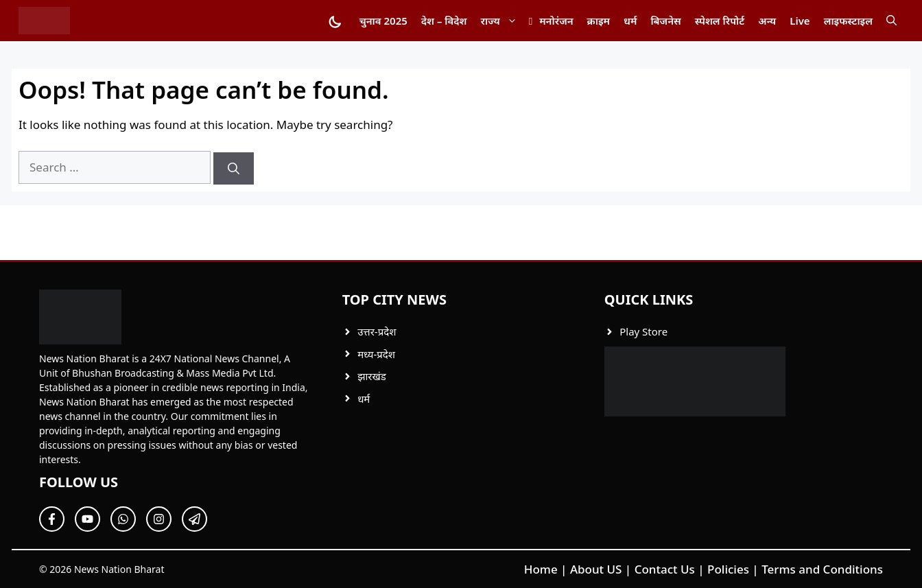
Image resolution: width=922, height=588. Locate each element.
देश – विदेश (444, 21)
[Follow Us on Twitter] (87, 519)
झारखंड (372, 376)
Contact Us (665, 569)
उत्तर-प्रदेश (377, 331)
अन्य (767, 21)
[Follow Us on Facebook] (52, 519)
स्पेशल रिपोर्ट (720, 21)
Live (800, 21)
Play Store (643, 331)
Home (541, 569)
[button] (891, 21)
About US (596, 569)
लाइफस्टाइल (848, 21)
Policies (728, 569)
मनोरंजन (556, 21)
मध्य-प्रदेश (376, 354)
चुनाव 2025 (383, 21)
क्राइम (599, 21)
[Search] (234, 169)
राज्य (503, 21)
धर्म (630, 21)
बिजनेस (665, 21)
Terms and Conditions (822, 569)
